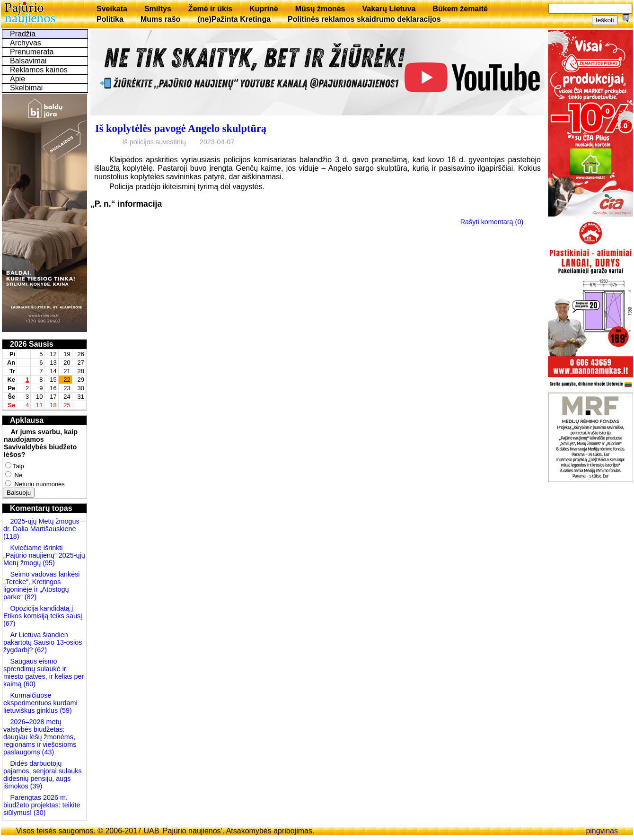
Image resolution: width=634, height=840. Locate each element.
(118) (11, 536)
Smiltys (158, 9)
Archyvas (26, 43)
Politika (110, 19)
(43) (47, 752)
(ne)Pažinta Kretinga (234, 19)
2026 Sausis (32, 344)
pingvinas (602, 831)
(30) (39, 813)
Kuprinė (264, 9)
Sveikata (112, 9)
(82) (31, 597)
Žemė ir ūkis (210, 9)
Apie (18, 79)
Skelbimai (26, 88)
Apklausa (27, 420)
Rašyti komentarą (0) (492, 222)
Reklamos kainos (39, 70)
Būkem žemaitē (460, 9)
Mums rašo (160, 19)
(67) (9, 623)
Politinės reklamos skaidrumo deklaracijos (364, 19)
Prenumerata (32, 52)
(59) (65, 710)
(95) (49, 563)
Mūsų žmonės (320, 9)
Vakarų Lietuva (389, 9)
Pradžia (23, 34)
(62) (40, 650)
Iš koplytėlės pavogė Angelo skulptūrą (181, 128)
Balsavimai (28, 61)
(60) (28, 684)
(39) (35, 786)
